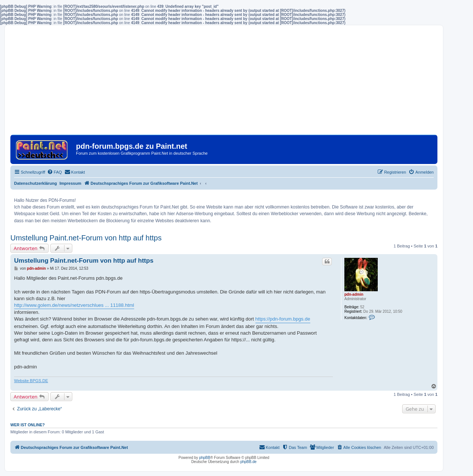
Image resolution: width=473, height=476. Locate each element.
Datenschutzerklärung (36, 183)
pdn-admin (354, 294)
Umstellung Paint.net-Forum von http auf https (86, 238)
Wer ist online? (28, 425)
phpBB (205, 458)
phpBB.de (248, 462)
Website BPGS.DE (31, 381)
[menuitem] (54, 172)
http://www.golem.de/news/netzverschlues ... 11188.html (74, 305)
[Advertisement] (224, 83)
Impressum (71, 183)
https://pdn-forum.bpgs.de (283, 319)
